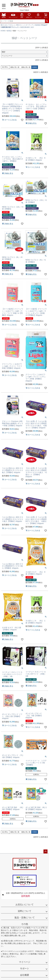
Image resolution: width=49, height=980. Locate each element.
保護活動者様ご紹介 (27, 27)
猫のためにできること (8, 25)
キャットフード (13, 16)
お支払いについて (25, 905)
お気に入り (29, 16)
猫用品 (4, 16)
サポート (25, 969)
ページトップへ (45, 851)
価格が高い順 (26, 67)
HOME (3, 31)
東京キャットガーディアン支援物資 (29, 25)
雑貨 (22, 16)
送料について (25, 911)
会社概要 (25, 975)
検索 (47, 21)
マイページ (38, 16)
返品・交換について (25, 918)
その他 (25, 924)
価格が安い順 (15, 67)
